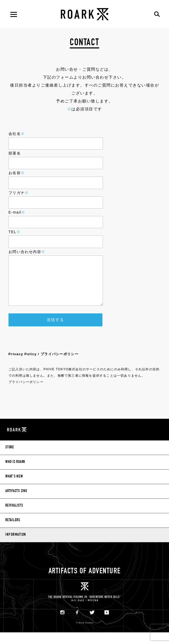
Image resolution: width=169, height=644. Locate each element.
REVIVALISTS (14, 517)
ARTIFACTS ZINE (16, 503)
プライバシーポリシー (26, 393)
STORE (10, 459)
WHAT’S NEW (14, 488)
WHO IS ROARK (15, 474)
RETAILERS (13, 532)
